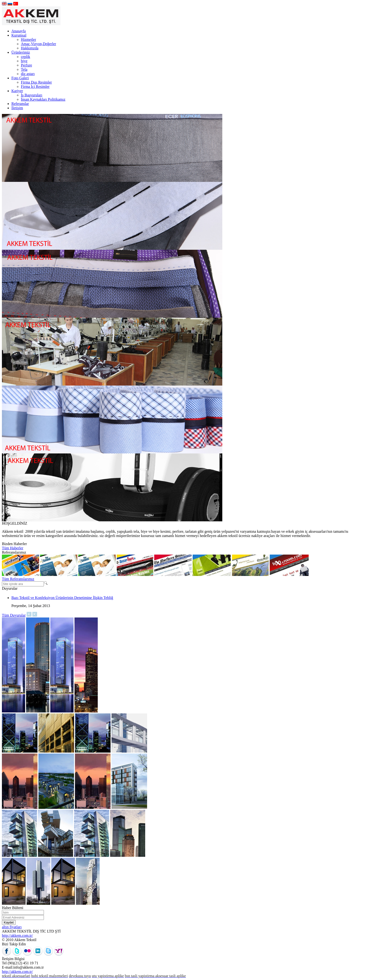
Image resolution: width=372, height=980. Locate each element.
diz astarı (28, 74)
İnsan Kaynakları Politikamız (43, 99)
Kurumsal (19, 35)
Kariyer (17, 91)
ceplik (26, 57)
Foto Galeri (20, 78)
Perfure (26, 65)
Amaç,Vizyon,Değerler (38, 44)
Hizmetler (28, 40)
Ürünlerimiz (21, 52)
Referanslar (20, 104)
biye (24, 61)
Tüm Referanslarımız (18, 579)
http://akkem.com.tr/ (17, 935)
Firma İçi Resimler (35, 87)
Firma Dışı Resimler (36, 82)
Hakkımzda (30, 48)
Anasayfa (19, 31)
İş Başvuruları (32, 95)
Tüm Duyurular (14, 615)
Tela (24, 69)
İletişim (17, 108)
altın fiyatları (12, 927)
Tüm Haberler (13, 548)
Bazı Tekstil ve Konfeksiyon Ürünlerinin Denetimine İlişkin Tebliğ (62, 598)
